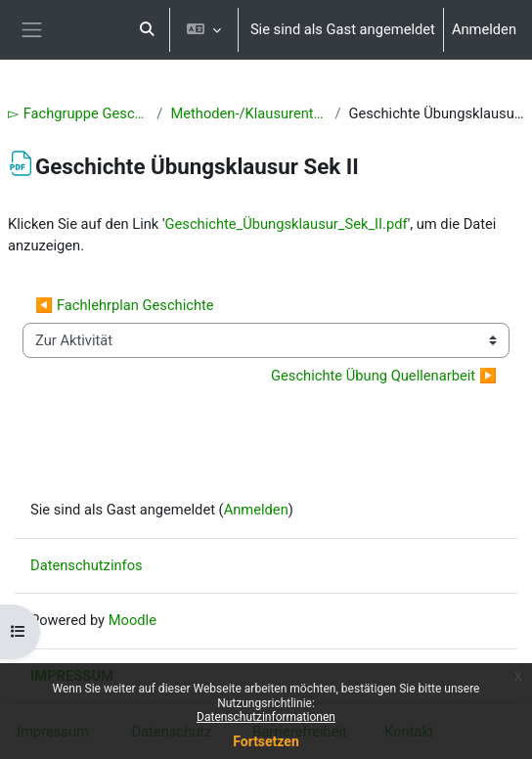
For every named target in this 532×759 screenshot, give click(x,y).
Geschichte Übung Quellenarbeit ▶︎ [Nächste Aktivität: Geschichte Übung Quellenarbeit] (384, 376)
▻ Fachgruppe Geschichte (78, 113)
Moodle (133, 620)
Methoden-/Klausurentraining (248, 113)
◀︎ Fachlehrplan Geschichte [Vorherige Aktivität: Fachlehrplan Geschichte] (125, 305)
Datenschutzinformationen (266, 717)
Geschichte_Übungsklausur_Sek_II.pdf (287, 224)
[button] (147, 30)
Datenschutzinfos (87, 565)
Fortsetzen (266, 741)
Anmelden (484, 29)
